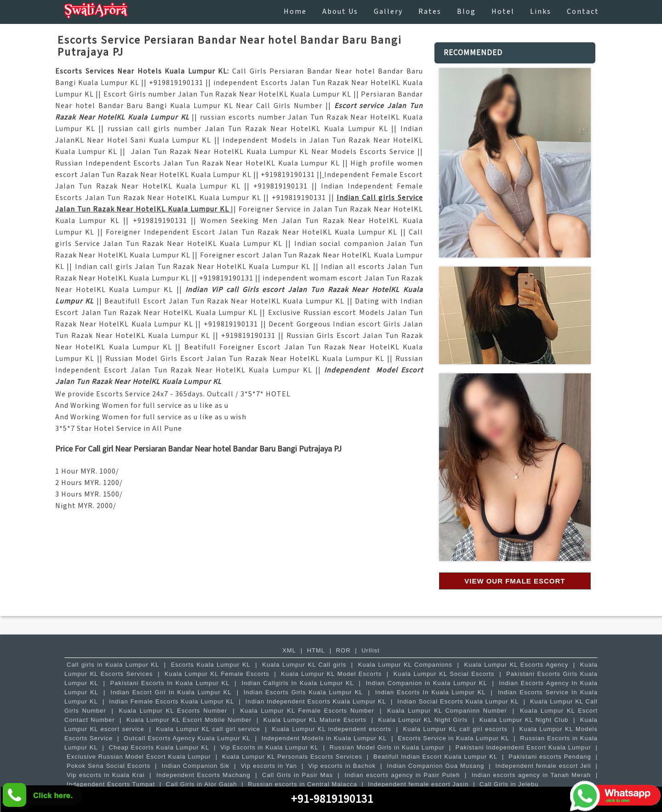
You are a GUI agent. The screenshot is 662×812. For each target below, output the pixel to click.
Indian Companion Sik (195, 766)
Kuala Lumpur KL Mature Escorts (315, 720)
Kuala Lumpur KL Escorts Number (173, 711)
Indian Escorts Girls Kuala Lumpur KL (303, 692)
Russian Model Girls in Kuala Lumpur (387, 747)
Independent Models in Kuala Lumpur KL (324, 738)
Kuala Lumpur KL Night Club (524, 720)
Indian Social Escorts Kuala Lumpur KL (458, 701)
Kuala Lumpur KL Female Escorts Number (307, 711)
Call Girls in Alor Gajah (202, 784)
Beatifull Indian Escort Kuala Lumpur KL (435, 757)
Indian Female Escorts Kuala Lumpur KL (171, 701)
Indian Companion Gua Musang (436, 766)
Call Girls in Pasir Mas (297, 775)
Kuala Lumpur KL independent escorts (332, 729)
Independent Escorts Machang (203, 775)
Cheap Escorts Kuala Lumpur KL (159, 747)
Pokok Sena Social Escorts (108, 766)
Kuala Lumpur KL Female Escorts (217, 674)
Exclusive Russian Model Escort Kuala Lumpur (139, 757)
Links (541, 12)
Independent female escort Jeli (543, 766)
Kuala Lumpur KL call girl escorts (455, 729)
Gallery (388, 12)
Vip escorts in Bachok (342, 766)
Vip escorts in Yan (269, 766)
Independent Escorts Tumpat (111, 784)
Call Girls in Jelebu (509, 784)
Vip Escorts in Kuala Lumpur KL (269, 747)
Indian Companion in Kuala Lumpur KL (427, 683)
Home (295, 12)
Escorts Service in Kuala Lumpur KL (453, 738)
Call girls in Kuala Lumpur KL (113, 665)
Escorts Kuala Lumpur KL (211, 665)
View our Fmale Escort (515, 581)
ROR (343, 650)
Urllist (371, 650)
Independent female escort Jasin (419, 784)
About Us (340, 12)
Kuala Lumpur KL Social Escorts (444, 674)
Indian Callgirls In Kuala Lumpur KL (297, 683)
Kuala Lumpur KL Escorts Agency (516, 665)
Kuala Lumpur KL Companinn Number (447, 711)
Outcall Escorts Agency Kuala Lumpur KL (187, 738)
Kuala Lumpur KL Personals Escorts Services (292, 757)
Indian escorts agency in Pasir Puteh (402, 775)
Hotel (503, 12)
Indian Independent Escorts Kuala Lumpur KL (316, 701)
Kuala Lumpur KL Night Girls (423, 720)
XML (289, 650)
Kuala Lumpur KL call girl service (208, 729)
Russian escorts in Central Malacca (302, 784)
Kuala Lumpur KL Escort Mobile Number (189, 720)
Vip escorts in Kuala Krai (106, 775)
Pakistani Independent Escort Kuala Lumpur (523, 747)
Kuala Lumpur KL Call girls (304, 665)
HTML (316, 650)
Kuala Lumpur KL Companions (405, 665)
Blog (466, 12)
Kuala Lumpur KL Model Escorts (331, 674)
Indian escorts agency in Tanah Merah (531, 775)
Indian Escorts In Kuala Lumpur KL (431, 692)
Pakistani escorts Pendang (550, 757)
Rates (430, 12)
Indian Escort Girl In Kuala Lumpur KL (171, 692)
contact (583, 12)
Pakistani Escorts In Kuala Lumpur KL (170, 683)
